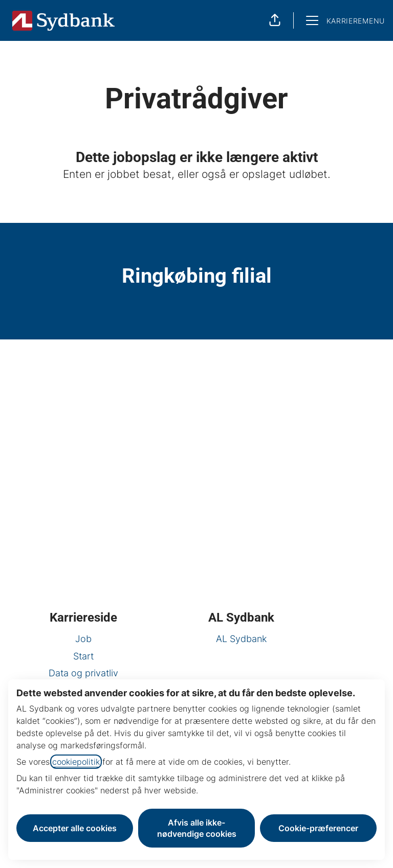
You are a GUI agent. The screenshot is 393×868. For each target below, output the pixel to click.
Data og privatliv (83, 673)
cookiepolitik (76, 762)
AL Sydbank (241, 639)
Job (83, 639)
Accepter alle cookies (75, 828)
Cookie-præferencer (318, 828)
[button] (275, 20)
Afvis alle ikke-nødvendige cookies (197, 828)
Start (83, 656)
